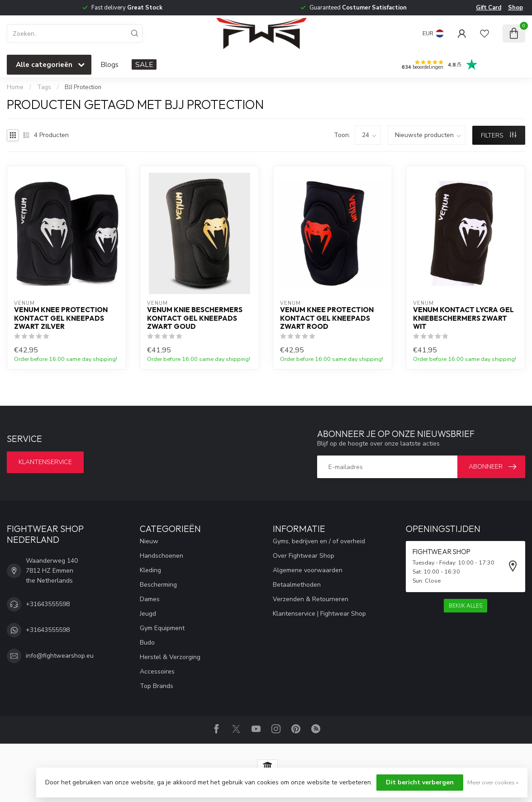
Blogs (109, 64)
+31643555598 (48, 604)
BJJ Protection (83, 87)
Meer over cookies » (493, 782)
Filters (499, 135)
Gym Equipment (162, 628)
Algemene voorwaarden (308, 570)
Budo (147, 643)
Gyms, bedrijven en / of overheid (319, 541)
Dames (150, 599)
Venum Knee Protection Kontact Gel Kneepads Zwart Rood (327, 318)
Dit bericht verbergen (420, 782)
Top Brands (157, 686)
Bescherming (158, 585)
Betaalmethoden (297, 585)
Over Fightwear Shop (304, 556)
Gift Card (489, 8)
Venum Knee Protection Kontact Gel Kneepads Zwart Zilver (61, 318)
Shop (515, 8)
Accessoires (157, 671)
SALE (144, 64)
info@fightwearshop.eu (60, 656)
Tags (44, 87)
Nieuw (149, 541)
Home (15, 87)
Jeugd (148, 614)
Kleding (150, 570)
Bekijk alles (465, 606)
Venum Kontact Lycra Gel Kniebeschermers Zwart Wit (463, 318)
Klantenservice (45, 462)
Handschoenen (161, 556)
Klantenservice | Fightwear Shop (319, 614)
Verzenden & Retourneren (311, 599)
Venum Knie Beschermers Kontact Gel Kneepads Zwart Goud (195, 318)
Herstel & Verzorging (170, 657)
